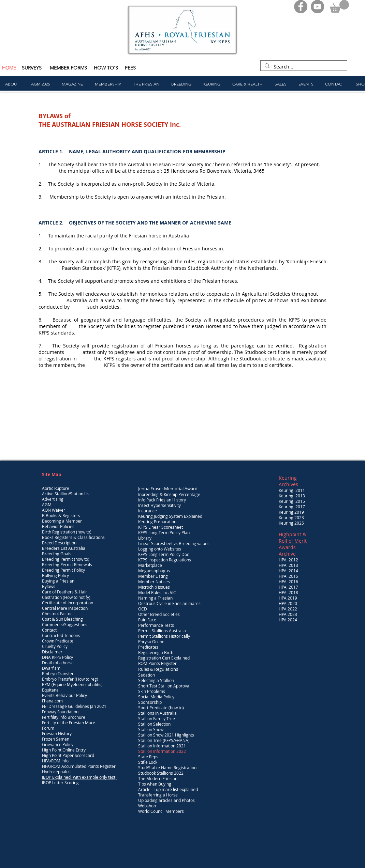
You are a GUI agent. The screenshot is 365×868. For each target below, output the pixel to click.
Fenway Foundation (60, 712)
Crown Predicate (58, 641)
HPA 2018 (288, 592)
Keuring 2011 (292, 490)
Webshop (147, 806)
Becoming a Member (62, 521)
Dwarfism (51, 668)
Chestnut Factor (57, 614)
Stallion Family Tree (157, 718)
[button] (339, 6)
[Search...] (303, 67)
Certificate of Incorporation (68, 603)
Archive (287, 554)
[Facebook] (301, 7)
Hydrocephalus (56, 772)
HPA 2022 (288, 609)
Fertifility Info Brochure (64, 717)
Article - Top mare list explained (168, 789)
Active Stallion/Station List (66, 494)
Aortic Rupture (56, 488)
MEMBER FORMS (69, 68)
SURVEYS (32, 68)
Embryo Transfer (58, 673)
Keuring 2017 (292, 507)
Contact (49, 630)
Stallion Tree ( (151, 740)
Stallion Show (151, 729)
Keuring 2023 (291, 517)
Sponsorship (150, 702)
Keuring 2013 (292, 496)
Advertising (53, 499)
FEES (130, 68)
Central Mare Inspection (65, 608)
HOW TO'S (106, 68)
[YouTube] (317, 7)
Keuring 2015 (292, 501)
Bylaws (49, 586)
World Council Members (161, 811)
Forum (48, 728)
